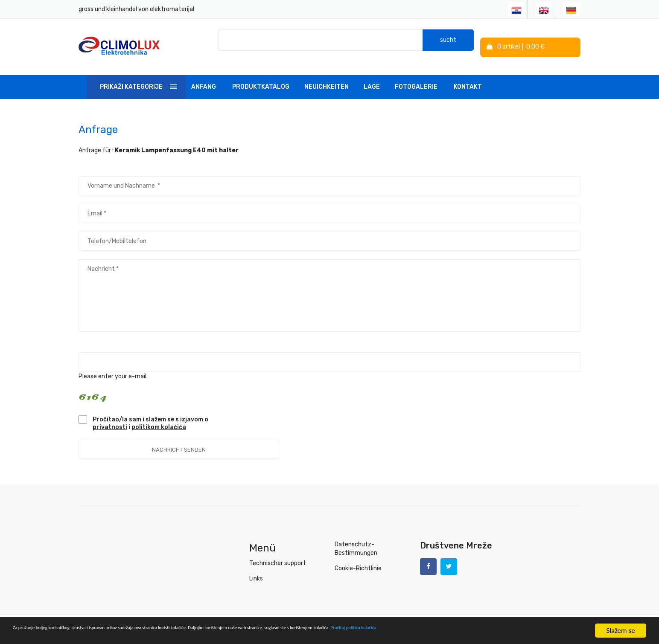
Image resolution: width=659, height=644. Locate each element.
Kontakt (468, 78)
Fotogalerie (416, 78)
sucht (448, 42)
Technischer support (278, 555)
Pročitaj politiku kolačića (542, 631)
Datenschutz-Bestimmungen (356, 540)
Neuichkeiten (327, 78)
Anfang (204, 78)
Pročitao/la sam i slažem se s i (150, 415)
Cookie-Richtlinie (358, 560)
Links (256, 570)
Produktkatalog (261, 78)
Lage (372, 78)
